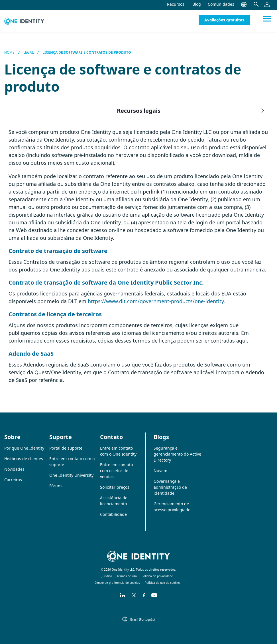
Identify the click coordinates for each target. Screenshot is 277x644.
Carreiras (13, 480)
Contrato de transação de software (58, 251)
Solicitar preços (115, 487)
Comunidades (221, 4)
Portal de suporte (66, 448)
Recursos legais (191, 111)
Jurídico (107, 576)
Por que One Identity (24, 448)
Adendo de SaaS (31, 354)
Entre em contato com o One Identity (118, 451)
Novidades (14, 469)
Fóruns (56, 486)
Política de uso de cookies (163, 583)
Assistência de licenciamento (114, 501)
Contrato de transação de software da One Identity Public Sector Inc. (106, 282)
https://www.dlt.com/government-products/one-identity (156, 301)
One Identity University (71, 475)
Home (9, 52)
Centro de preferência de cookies (117, 583)
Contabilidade (113, 514)
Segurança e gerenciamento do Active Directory (177, 454)
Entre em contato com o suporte (72, 462)
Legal (28, 52)
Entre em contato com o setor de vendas (116, 471)
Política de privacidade (157, 576)
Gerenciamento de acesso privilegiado (172, 507)
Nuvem (160, 471)
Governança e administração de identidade (170, 487)
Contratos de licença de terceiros (55, 314)
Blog (197, 4)
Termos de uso (127, 576)
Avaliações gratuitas (224, 20)
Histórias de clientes (24, 459)
